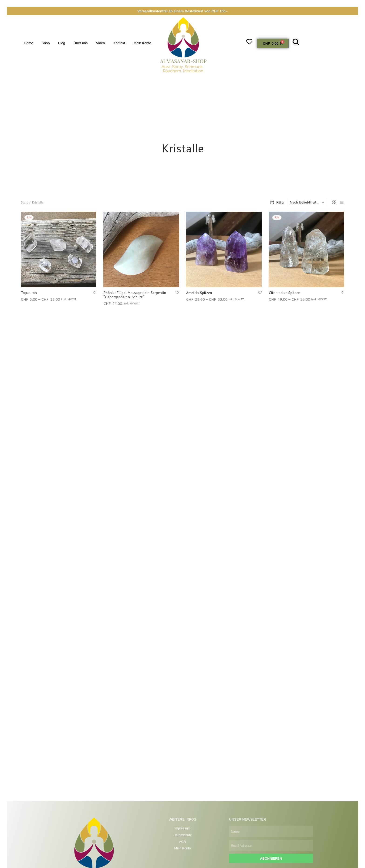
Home (29, 43)
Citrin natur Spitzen (284, 295)
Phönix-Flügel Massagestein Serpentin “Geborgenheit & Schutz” (135, 297)
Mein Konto (142, 43)
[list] (342, 204)
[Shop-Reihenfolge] (308, 204)
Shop (46, 43)
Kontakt (119, 43)
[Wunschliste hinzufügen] (95, 294)
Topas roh (29, 295)
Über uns (81, 43)
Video (101, 43)
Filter (277, 204)
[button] (296, 42)
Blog (62, 43)
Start (24, 204)
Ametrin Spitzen (199, 295)
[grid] (334, 204)
